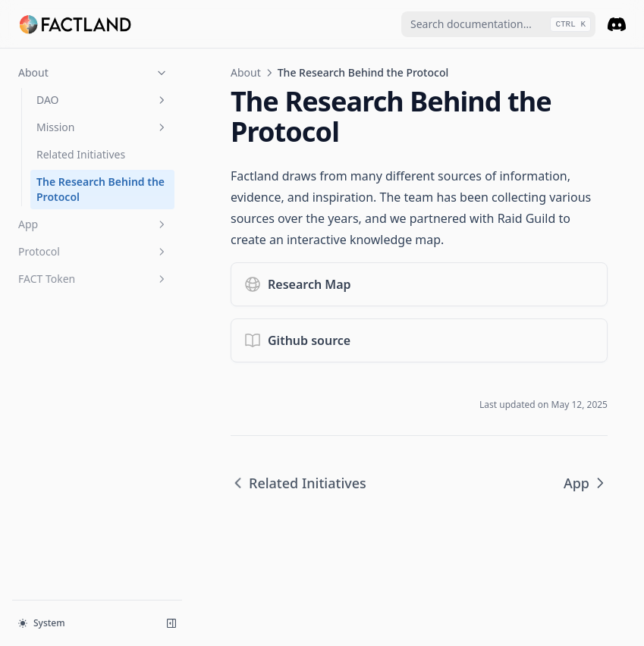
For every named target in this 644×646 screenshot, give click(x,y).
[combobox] (498, 24)
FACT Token (93, 279)
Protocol (93, 251)
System (42, 623)
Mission (102, 127)
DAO (102, 100)
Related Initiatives (81, 154)
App (93, 224)
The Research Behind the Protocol (101, 189)
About (93, 72)
